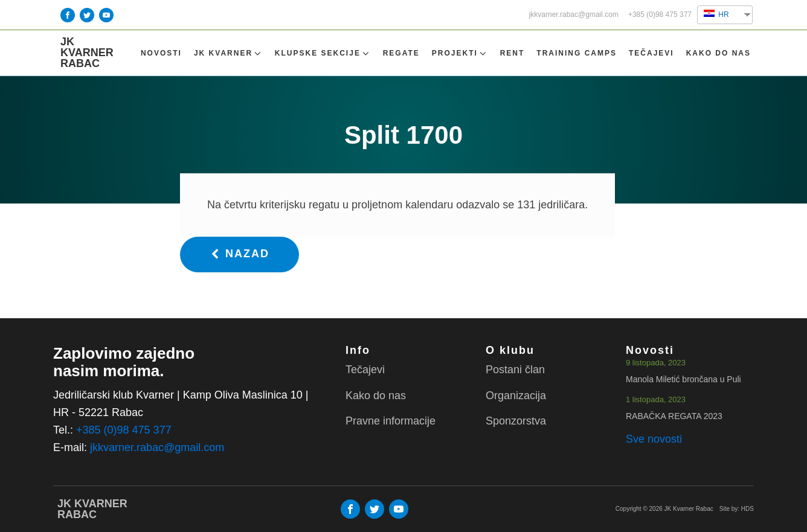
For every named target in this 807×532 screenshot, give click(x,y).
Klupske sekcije (323, 53)
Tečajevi (651, 53)
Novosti (161, 53)
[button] (240, 255)
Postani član (515, 370)
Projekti (460, 53)
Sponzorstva (516, 421)
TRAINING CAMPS (577, 53)
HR (716, 14)
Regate (401, 53)
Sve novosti (654, 439)
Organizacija (516, 396)
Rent (513, 53)
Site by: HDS (737, 509)
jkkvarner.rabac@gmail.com (574, 15)
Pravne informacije (391, 421)
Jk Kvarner (228, 53)
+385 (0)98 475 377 (660, 15)
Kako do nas (719, 53)
